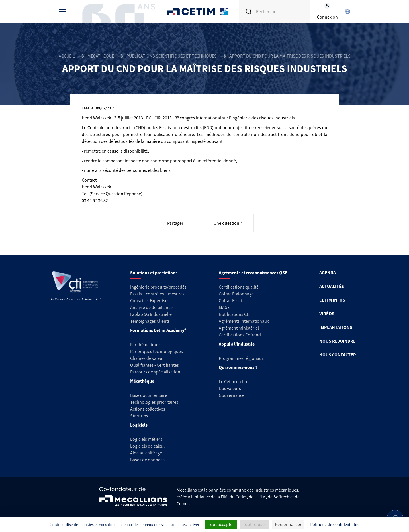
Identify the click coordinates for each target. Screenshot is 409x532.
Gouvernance (232, 395)
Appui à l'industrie (237, 344)
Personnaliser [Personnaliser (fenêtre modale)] (288, 524)
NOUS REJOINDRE (338, 341)
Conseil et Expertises (150, 300)
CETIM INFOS (332, 300)
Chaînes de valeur (147, 358)
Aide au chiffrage (146, 453)
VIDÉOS (327, 314)
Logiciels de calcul (147, 446)
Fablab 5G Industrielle (151, 314)
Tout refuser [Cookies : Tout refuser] (254, 524)
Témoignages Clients (150, 321)
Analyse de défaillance (151, 307)
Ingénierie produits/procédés (158, 287)
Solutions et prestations (154, 273)
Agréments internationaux (244, 321)
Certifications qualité (239, 287)
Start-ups (139, 416)
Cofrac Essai (230, 300)
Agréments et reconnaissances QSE (253, 273)
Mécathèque (101, 56)
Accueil (67, 56)
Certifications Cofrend (240, 335)
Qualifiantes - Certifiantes (155, 365)
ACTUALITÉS (332, 286)
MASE (224, 307)
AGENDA (328, 273)
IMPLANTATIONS (336, 327)
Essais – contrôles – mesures (157, 294)
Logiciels (139, 425)
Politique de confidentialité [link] (335, 524)
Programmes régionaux (241, 358)
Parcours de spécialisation (155, 372)
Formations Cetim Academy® (158, 330)
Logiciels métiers (146, 439)
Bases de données (147, 460)
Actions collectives (148, 409)
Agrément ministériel (239, 328)
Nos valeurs (230, 388)
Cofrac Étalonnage (236, 294)
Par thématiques (146, 344)
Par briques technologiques (157, 351)
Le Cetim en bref (234, 381)
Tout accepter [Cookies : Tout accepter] (221, 524)
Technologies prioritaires (154, 402)
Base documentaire (149, 395)
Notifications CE (234, 314)
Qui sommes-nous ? (238, 367)
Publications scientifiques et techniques (172, 56)
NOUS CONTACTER (338, 355)
